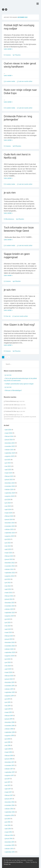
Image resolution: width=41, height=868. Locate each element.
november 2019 (10, 686)
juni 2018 (8, 742)
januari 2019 (9, 719)
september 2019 (10, 692)
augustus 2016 (9, 815)
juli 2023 (8, 539)
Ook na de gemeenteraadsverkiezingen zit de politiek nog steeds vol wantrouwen (20, 417)
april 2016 (8, 829)
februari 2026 (9, 436)
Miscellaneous (10, 219)
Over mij (8, 316)
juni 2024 (8, 503)
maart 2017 (8, 792)
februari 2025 (9, 476)
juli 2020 (8, 659)
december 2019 (10, 682)
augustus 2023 (10, 536)
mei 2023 (8, 546)
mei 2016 (8, 825)
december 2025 (10, 443)
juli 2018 (7, 739)
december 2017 (10, 762)
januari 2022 (9, 599)
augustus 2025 (10, 456)
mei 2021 (8, 626)
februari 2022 (9, 596)
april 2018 (8, 749)
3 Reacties (17, 351)
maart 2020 (9, 672)
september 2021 (10, 613)
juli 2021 (7, 619)
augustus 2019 (9, 696)
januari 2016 (9, 839)
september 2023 (10, 533)
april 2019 (8, 709)
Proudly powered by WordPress (13, 862)
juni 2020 (8, 662)
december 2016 (10, 802)
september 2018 (10, 732)
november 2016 (10, 805)
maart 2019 (8, 712)
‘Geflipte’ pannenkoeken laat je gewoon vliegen (19, 384)
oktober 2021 (9, 609)
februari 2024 (9, 516)
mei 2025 (8, 466)
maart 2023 (9, 553)
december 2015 (10, 842)
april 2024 (8, 509)
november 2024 (10, 486)
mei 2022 (8, 586)
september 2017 (10, 772)
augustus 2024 (10, 496)
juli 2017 (7, 779)
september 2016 (10, 812)
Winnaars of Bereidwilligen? (13, 390)
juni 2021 (8, 622)
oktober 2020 (9, 649)
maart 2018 (8, 752)
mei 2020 (8, 666)
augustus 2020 (10, 656)
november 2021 (10, 606)
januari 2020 (9, 679)
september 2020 (10, 652)
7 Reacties (17, 55)
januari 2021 (9, 639)
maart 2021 (8, 632)
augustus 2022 (10, 576)
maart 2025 (9, 473)
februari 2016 (9, 835)
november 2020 (10, 646)
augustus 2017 (9, 775)
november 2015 (10, 845)
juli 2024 (8, 500)
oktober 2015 (9, 849)
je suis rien (10, 192)
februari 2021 (9, 636)
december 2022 (10, 563)
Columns (8, 55)
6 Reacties (20, 219)
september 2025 (10, 453)
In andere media (10, 81)
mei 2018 (8, 745)
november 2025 (10, 446)
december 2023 (10, 523)
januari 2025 (9, 479)
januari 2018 (9, 759)
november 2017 (10, 765)
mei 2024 (8, 506)
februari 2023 (9, 556)
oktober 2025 (9, 450)
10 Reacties (17, 146)
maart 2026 (9, 433)
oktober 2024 (9, 489)
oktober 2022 (9, 569)
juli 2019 (8, 699)
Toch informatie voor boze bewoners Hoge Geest (19, 229)
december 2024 (10, 483)
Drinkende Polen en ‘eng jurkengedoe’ (18, 118)
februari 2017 (9, 795)
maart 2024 (9, 513)
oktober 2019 (9, 689)
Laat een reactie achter (25, 81)
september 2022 (10, 573)
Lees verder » (8, 49)
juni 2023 (8, 543)
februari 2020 (9, 676)
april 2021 (8, 629)
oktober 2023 (9, 529)
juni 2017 (8, 782)
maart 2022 (9, 593)
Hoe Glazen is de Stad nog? (19, 325)
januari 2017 (9, 799)
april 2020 (8, 669)
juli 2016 (8, 819)
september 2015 (10, 852)
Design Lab (7, 864)
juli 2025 (8, 460)
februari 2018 (9, 755)
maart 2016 (8, 832)
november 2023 (10, 526)
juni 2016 (8, 822)
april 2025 (8, 470)
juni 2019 (8, 702)
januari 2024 (9, 519)
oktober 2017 (9, 769)
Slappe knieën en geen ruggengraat (17, 255)
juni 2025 (8, 463)
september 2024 (10, 493)
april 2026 (8, 430)
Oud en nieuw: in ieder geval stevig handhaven (20, 65)
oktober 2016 (9, 809)
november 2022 (10, 566)
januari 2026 (9, 440)
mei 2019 (8, 706)
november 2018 (10, 726)
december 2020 (10, 642)
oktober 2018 (9, 729)
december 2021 (10, 603)
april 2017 (8, 789)
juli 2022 (8, 579)
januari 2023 (9, 559)
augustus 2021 (9, 616)
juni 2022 (8, 583)
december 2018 (10, 722)
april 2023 (8, 549)
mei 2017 (8, 785)
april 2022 (8, 589)
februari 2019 (9, 716)
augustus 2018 (9, 735)
